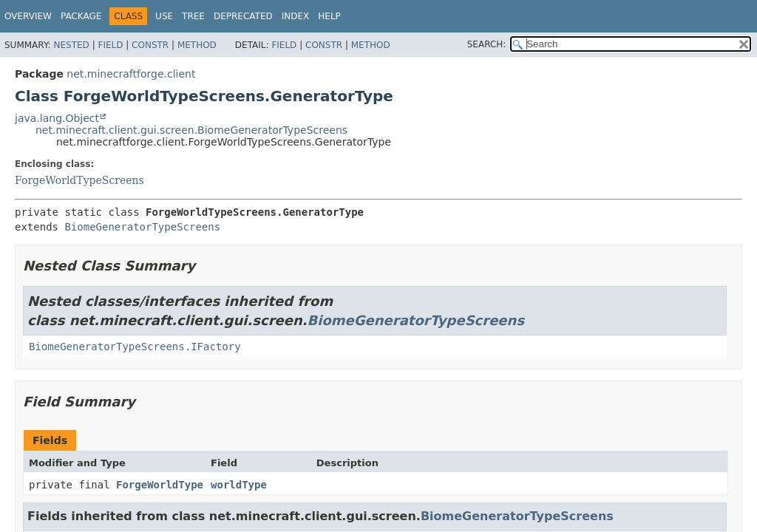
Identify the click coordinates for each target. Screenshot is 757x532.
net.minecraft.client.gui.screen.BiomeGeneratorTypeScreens (191, 130)
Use (164, 16)
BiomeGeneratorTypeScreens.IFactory (135, 347)
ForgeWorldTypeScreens (79, 180)
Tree (193, 16)
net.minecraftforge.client (131, 74)
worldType (239, 485)
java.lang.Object (57, 118)
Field (110, 45)
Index (296, 16)
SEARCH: (487, 44)
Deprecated (243, 16)
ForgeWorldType (160, 485)
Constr (150, 45)
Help (329, 16)
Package (81, 16)
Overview (28, 16)
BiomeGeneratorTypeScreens (142, 227)
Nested (71, 45)
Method (197, 45)
